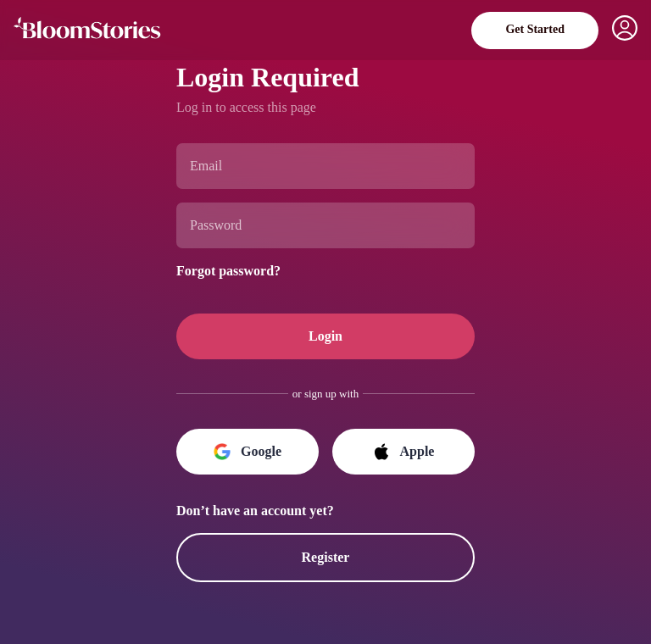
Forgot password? (237, 269)
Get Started (531, 30)
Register (325, 558)
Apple (404, 452)
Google (248, 452)
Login (325, 336)
